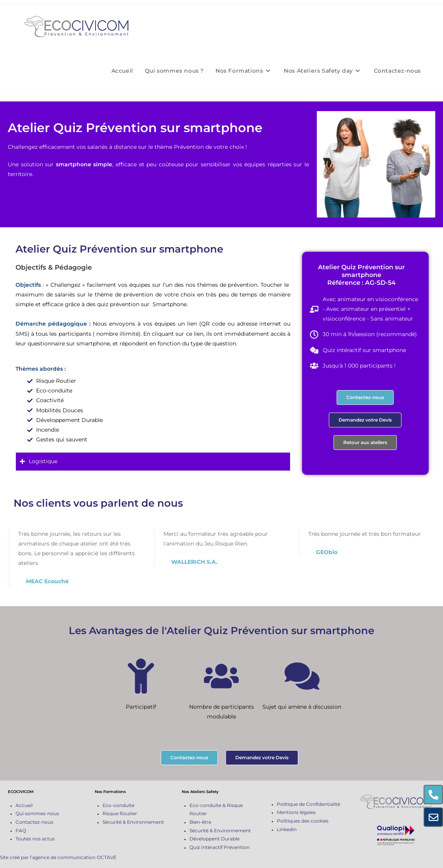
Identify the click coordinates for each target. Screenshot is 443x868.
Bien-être (200, 822)
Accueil (24, 805)
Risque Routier (120, 813)
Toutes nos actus (35, 839)
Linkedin (287, 829)
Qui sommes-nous (37, 813)
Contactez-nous (34, 822)
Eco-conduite (118, 805)
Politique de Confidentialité (308, 804)
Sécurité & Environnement (133, 822)
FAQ (21, 831)
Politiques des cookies (303, 821)
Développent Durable (215, 839)
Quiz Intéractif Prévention (220, 847)
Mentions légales (296, 812)
